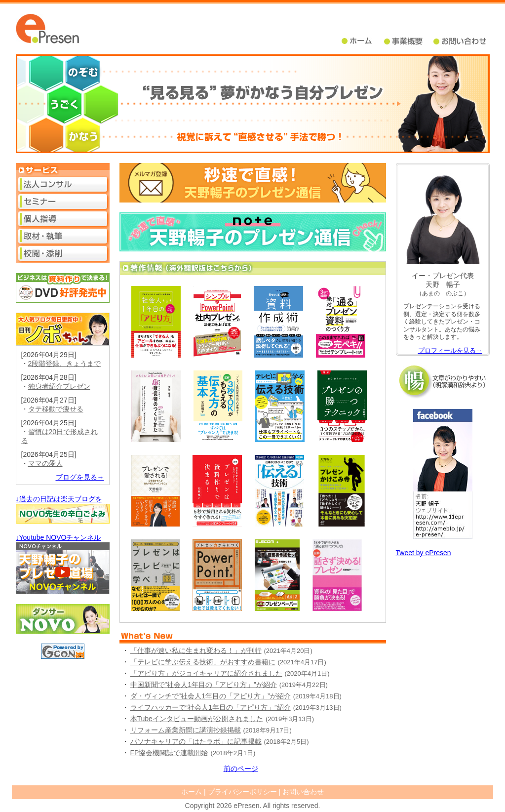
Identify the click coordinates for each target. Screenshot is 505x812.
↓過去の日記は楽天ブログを (59, 499)
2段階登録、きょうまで (65, 364)
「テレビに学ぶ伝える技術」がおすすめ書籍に (203, 662)
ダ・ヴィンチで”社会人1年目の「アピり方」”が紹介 (211, 696)
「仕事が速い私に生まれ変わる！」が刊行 (196, 650)
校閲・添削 (63, 253)
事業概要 (409, 41)
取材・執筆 (63, 236)
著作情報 (253, 268)
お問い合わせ (303, 792)
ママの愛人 (45, 463)
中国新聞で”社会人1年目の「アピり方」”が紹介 (204, 685)
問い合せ (461, 41)
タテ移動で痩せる (56, 409)
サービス (63, 170)
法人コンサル (63, 184)
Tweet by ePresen (424, 553)
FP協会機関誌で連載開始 (169, 753)
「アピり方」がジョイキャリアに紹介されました (206, 673)
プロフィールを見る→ (450, 350)
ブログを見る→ (80, 477)
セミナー (63, 202)
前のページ (241, 769)
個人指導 (63, 219)
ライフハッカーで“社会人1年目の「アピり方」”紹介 (211, 707)
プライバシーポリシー (242, 792)
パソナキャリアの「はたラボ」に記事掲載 (196, 741)
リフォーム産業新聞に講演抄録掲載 (186, 730)
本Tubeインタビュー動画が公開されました (197, 719)
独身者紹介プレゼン (59, 386)
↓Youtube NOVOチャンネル (58, 537)
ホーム (363, 41)
